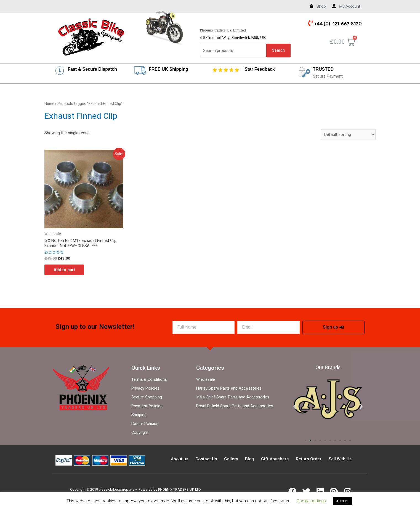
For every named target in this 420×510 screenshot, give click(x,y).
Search (278, 50)
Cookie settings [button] (311, 501)
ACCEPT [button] (342, 501)
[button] (305, 442)
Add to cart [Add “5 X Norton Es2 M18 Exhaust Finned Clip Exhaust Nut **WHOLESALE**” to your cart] (66, 271)
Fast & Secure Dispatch (92, 69)
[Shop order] (348, 135)
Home (49, 104)
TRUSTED (323, 69)
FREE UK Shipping (168, 69)
